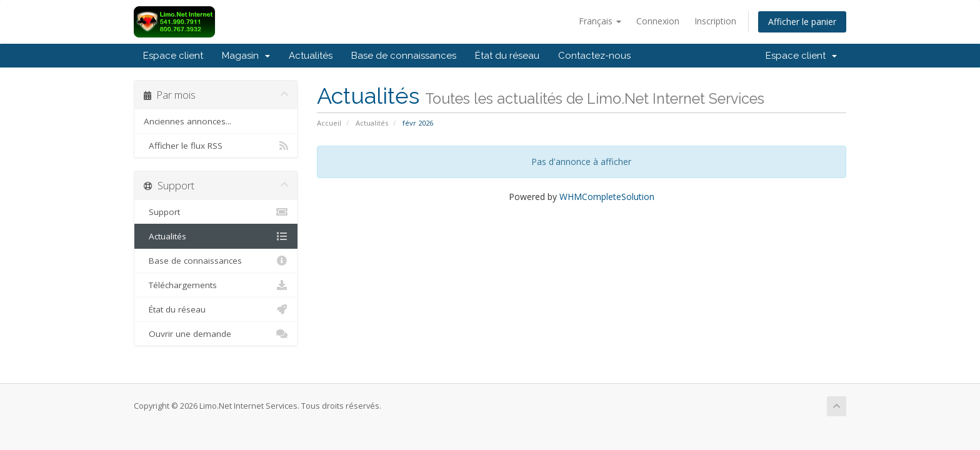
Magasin (246, 56)
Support (216, 212)
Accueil (329, 123)
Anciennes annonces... (187, 121)
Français (600, 21)
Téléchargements (216, 285)
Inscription (715, 21)
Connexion (658, 21)
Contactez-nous (594, 56)
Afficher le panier (802, 22)
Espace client (173, 56)
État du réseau (507, 56)
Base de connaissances (404, 56)
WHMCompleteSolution (607, 197)
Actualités (311, 56)
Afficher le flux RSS (216, 146)
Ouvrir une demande (216, 334)
